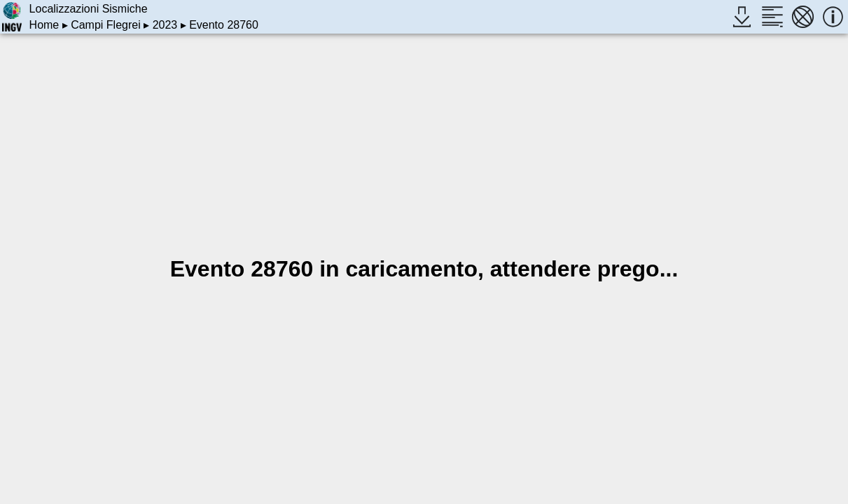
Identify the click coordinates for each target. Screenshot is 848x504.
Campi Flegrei (106, 25)
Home (44, 25)
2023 (165, 25)
